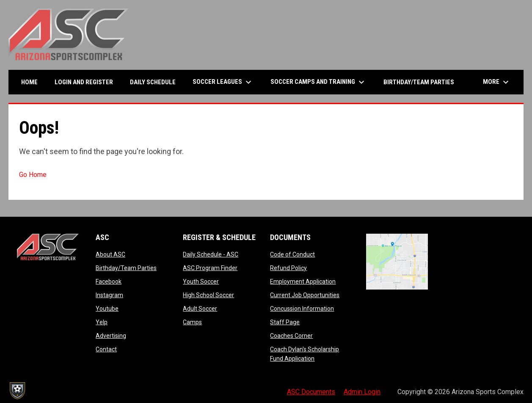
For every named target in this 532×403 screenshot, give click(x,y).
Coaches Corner (291, 336)
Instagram (109, 295)
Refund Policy (288, 268)
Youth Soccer (201, 282)
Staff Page (285, 322)
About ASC (110, 254)
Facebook (109, 282)
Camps (192, 322)
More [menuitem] (497, 82)
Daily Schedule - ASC (211, 254)
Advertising (111, 336)
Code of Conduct (292, 254)
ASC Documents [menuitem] (311, 392)
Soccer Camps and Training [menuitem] (318, 82)
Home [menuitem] (29, 82)
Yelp (102, 322)
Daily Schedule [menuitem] (153, 82)
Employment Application (303, 282)
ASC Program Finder (210, 268)
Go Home (33, 175)
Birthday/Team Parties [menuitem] (419, 82)
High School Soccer (208, 295)
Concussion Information (302, 309)
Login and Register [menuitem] (87, 82)
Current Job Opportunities (305, 295)
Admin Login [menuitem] (362, 392)
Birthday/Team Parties (126, 268)
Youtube (107, 309)
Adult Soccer (200, 309)
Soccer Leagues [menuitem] (223, 82)
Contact (106, 349)
